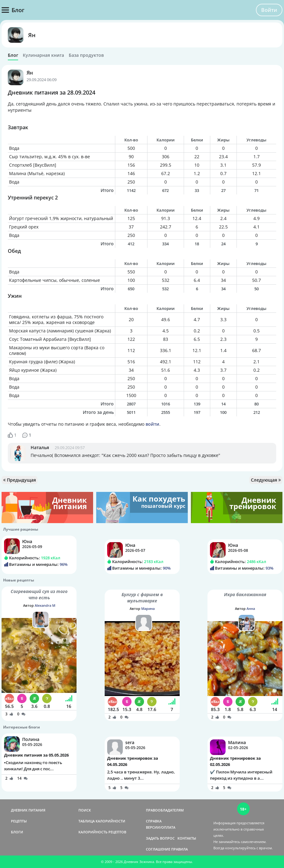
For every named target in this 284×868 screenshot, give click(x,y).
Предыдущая (20, 480)
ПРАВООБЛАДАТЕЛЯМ (165, 810)
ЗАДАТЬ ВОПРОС (160, 838)
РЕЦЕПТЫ (19, 821)
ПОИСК (85, 810)
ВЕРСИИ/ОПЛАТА (161, 827)
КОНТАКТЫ (187, 838)
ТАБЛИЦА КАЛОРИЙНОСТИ (102, 821)
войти (152, 424)
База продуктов (86, 55)
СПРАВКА (154, 821)
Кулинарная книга (43, 55)
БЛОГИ (17, 832)
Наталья (40, 447)
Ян (32, 35)
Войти (269, 10)
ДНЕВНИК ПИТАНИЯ (28, 810)
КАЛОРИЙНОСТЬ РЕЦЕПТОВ (102, 832)
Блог (13, 55)
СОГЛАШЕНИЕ (158, 849)
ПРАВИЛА (179, 849)
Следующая (266, 480)
